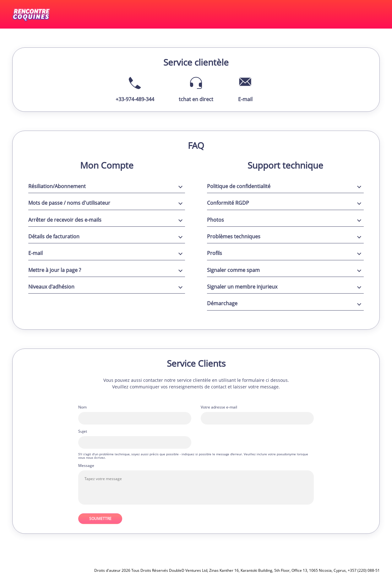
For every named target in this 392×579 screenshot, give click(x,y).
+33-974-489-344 (135, 99)
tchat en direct (196, 99)
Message (86, 466)
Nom (82, 407)
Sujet (83, 431)
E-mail (245, 99)
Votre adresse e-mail (219, 407)
